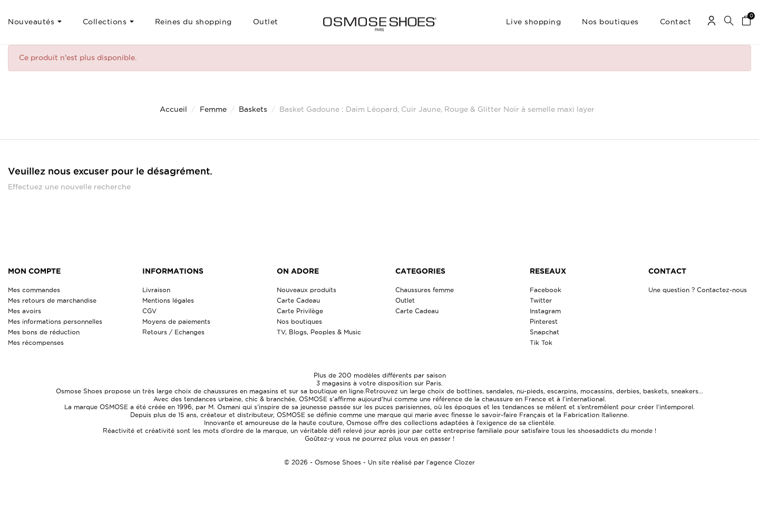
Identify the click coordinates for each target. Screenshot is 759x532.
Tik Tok (541, 342)
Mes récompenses (36, 342)
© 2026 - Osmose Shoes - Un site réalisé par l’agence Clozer (379, 462)
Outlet (405, 300)
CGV (149, 311)
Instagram (545, 311)
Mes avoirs (25, 311)
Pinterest (544, 321)
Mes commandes (34, 290)
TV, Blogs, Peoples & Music (319, 332)
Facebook (546, 290)
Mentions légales (168, 300)
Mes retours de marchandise (52, 300)
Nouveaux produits (306, 290)
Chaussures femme (425, 290)
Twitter (541, 300)
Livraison (156, 290)
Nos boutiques (299, 321)
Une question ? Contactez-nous (698, 290)
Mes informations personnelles (55, 321)
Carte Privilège (300, 311)
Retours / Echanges (173, 332)
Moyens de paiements (176, 321)
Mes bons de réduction (44, 332)
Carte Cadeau (298, 300)
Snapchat (544, 332)
